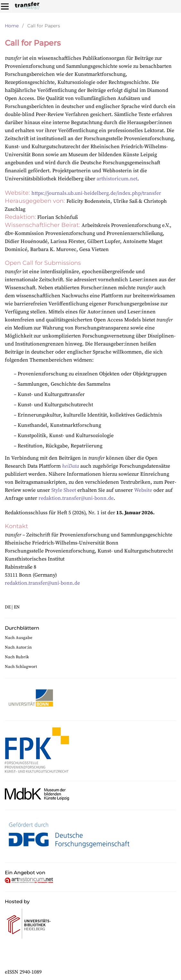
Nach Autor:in (18, 647)
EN (17, 607)
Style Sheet (64, 490)
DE (8, 607)
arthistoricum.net (117, 179)
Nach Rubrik (17, 657)
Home (12, 26)
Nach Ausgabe (19, 638)
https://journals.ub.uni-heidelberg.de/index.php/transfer (96, 193)
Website (143, 490)
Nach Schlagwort (21, 667)
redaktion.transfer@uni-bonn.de (76, 498)
